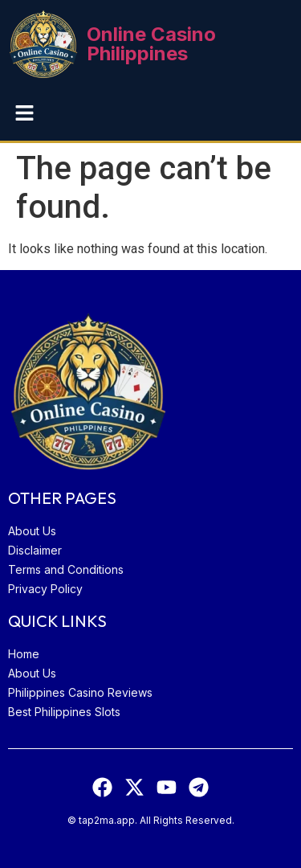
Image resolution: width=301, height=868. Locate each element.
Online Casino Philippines (151, 44)
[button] (24, 114)
